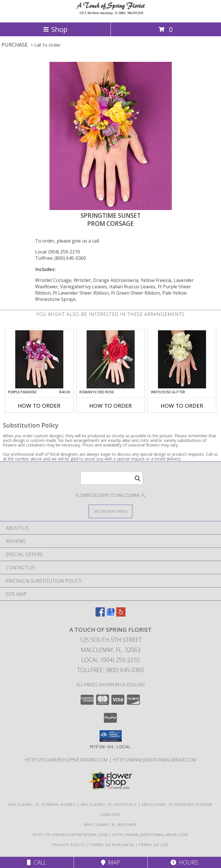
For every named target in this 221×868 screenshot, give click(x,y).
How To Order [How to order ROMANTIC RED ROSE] (110, 406)
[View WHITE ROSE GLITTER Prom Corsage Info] (182, 359)
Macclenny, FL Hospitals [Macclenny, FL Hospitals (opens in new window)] (109, 804)
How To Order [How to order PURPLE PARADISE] (39, 406)
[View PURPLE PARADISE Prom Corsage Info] (39, 359)
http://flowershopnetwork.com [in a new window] (67, 760)
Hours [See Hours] (184, 862)
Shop (55, 29)
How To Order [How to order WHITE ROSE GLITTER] (182, 406)
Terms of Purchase (112, 845)
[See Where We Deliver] (110, 511)
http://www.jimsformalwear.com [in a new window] (155, 760)
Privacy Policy (69, 845)
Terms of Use (154, 845)
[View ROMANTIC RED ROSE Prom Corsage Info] (111, 359)
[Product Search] (112, 478)
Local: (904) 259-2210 (58, 252)
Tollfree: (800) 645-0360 (61, 258)
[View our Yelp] (121, 615)
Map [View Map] (110, 862)
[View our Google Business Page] (110, 615)
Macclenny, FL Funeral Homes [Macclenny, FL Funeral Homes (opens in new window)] (42, 804)
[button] (111, 736)
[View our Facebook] (100, 615)
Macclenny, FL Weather (110, 825)
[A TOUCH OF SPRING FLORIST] (110, 14)
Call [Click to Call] (37, 862)
